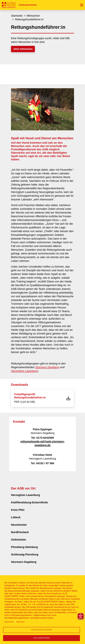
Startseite (17, 16)
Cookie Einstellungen (42, 630)
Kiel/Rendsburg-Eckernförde (29, 502)
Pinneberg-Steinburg (24, 547)
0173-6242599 (45, 438)
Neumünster (19, 525)
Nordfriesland (20, 532)
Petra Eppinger (42, 429)
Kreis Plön (18, 510)
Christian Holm (42, 455)
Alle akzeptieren (41, 638)
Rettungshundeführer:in (29, 19)
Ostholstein (18, 540)
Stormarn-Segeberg (47, 367)
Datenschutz (9, 622)
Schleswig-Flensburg (25, 554)
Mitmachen (33, 16)
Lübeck (16, 517)
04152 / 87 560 (45, 463)
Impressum (20, 622)
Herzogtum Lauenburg (25, 371)
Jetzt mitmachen (23, 49)
